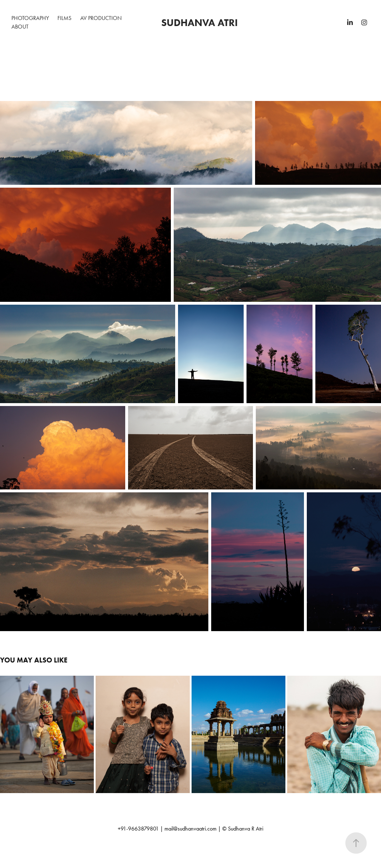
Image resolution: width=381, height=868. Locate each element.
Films (64, 18)
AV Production (101, 18)
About (20, 27)
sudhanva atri (200, 22)
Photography (30, 18)
